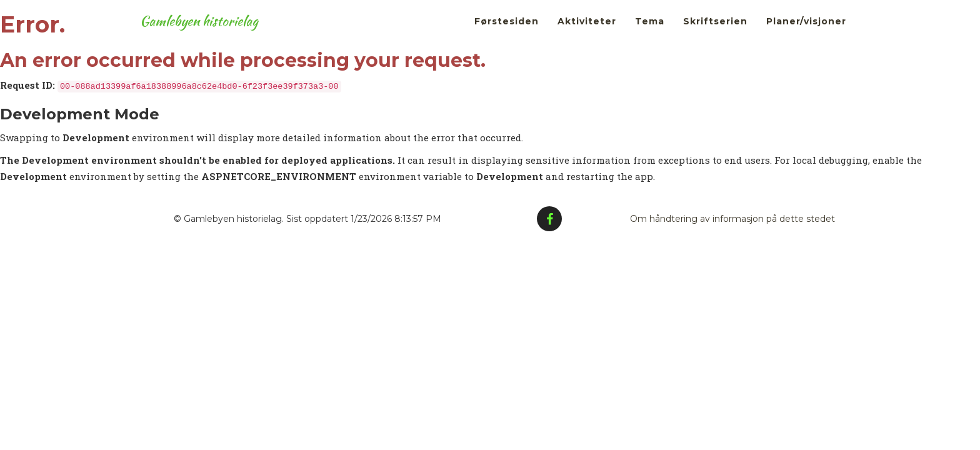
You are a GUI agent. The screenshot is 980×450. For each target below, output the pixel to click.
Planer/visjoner (806, 31)
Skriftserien (715, 31)
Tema (650, 31)
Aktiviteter (587, 31)
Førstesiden (507, 31)
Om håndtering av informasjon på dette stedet (732, 219)
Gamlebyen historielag (209, 31)
